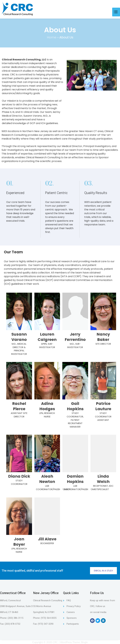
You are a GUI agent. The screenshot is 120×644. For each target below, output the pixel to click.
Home (52, 37)
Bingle (84, 642)
